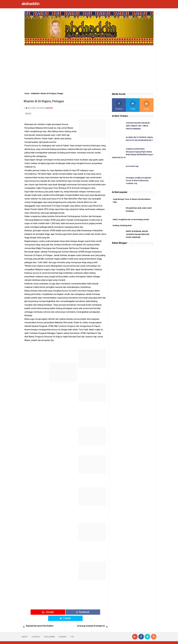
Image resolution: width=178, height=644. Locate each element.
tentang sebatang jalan (123, 226)
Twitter (87, 612)
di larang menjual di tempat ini (91, 620)
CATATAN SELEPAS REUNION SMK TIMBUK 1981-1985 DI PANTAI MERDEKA (138, 126)
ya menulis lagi (133, 167)
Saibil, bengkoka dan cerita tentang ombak (131, 220)
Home (27, 94)
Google (44, 612)
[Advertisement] (89, 66)
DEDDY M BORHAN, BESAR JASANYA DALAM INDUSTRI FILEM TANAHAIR (138, 235)
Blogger (153, 640)
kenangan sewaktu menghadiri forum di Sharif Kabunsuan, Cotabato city (139, 181)
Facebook (65, 612)
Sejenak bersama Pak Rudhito (40, 620)
